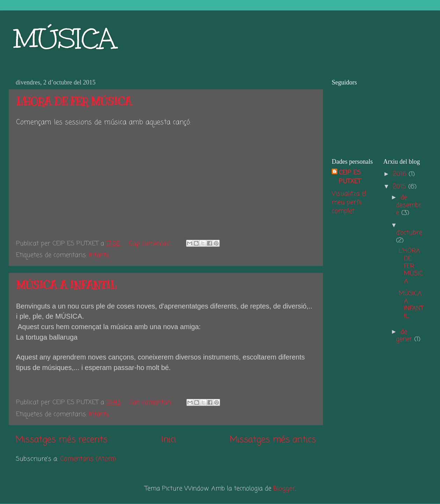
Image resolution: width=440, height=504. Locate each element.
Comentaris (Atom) (88, 459)
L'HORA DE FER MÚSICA (74, 102)
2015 (401, 187)
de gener (405, 336)
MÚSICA (65, 39)
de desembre (409, 205)
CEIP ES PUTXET (350, 177)
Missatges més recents (62, 440)
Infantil (99, 255)
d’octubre (409, 233)
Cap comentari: (151, 244)
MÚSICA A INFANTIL (66, 285)
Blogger (284, 489)
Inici (169, 440)
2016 (401, 174)
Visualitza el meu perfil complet (349, 202)
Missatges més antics (273, 440)
